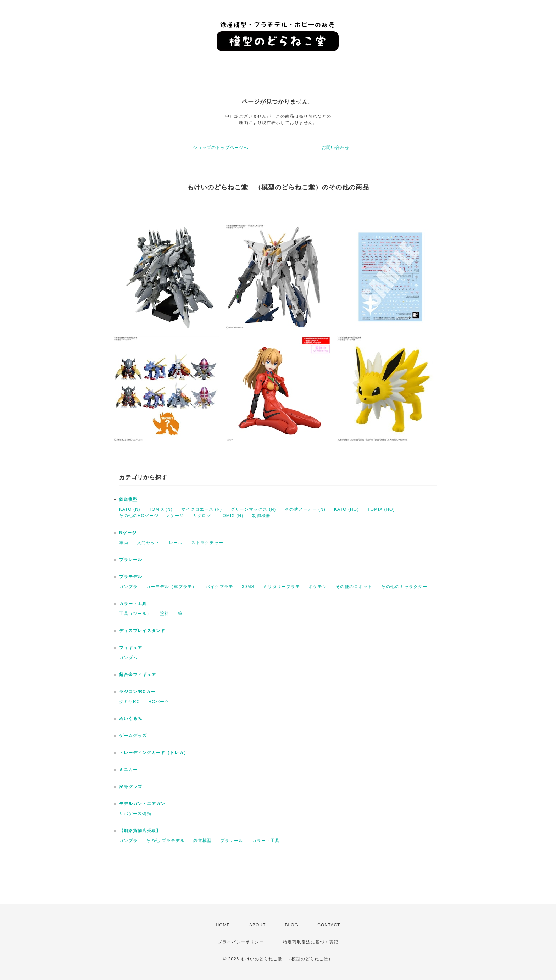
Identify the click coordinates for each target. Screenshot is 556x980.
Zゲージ (175, 516)
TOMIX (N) (161, 509)
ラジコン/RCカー (137, 692)
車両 (124, 543)
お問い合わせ (335, 148)
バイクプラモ (219, 587)
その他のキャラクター (404, 587)
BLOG (292, 925)
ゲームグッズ (133, 736)
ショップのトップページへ (221, 148)
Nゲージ (128, 533)
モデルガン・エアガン (142, 804)
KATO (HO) (346, 509)
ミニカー (128, 770)
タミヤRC (129, 702)
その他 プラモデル (165, 841)
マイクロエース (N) (202, 509)
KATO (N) (130, 509)
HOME (223, 925)
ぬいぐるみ (131, 719)
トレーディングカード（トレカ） (154, 753)
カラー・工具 (133, 604)
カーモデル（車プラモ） (171, 587)
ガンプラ (128, 587)
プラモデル (131, 577)
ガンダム (128, 658)
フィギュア (131, 648)
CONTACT (329, 925)
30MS (248, 587)
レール (176, 543)
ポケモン (318, 587)
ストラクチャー (207, 543)
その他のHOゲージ (139, 516)
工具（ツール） (135, 614)
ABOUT (257, 925)
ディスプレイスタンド (142, 631)
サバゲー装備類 (135, 814)
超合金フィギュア (138, 675)
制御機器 (261, 516)
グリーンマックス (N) (253, 509)
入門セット (148, 543)
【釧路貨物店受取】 (140, 831)
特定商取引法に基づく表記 (311, 942)
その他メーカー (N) (305, 509)
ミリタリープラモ (282, 587)
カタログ (202, 516)
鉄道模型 (128, 499)
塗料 (165, 614)
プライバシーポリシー (241, 942)
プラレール (131, 560)
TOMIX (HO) (381, 509)
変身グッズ (131, 787)
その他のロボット (354, 587)
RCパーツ (159, 702)
